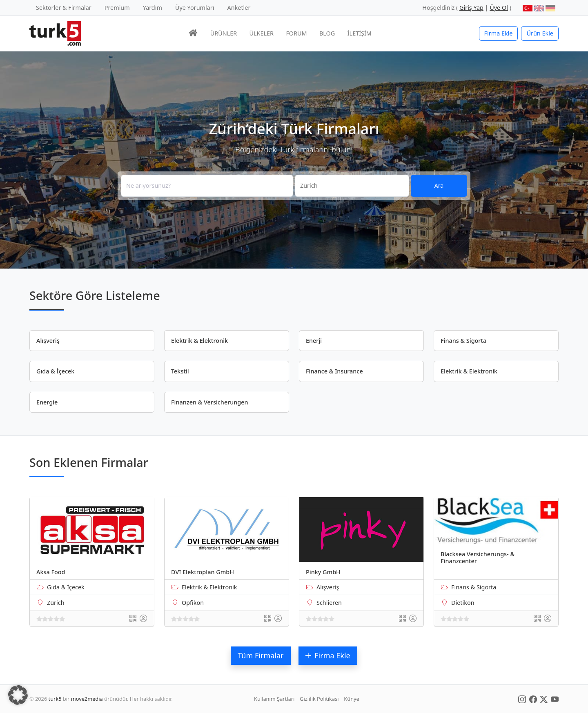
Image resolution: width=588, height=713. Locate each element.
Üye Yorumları (195, 8)
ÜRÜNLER (224, 33)
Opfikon (193, 603)
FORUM (296, 33)
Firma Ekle (499, 33)
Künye (351, 699)
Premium (117, 8)
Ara (439, 185)
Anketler (239, 8)
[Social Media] (522, 699)
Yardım (153, 8)
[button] (18, 695)
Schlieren (329, 603)
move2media (87, 699)
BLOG (327, 33)
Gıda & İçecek (66, 587)
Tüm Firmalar (261, 655)
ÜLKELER (262, 33)
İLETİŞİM (360, 33)
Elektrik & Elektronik (209, 587)
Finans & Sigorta (474, 587)
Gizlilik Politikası (319, 699)
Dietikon (463, 603)
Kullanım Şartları (274, 699)
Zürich (56, 603)
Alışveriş (328, 587)
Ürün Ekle (540, 33)
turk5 (55, 699)
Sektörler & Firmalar (64, 8)
